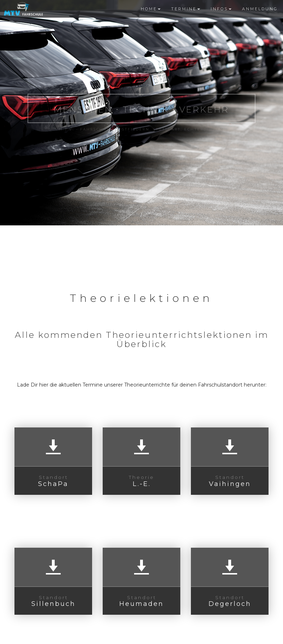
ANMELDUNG (260, 9)
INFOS (221, 9)
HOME (151, 9)
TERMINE (186, 9)
